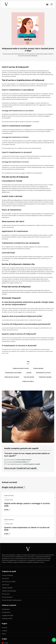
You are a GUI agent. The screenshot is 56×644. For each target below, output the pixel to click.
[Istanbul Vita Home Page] (6, 6)
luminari (29, 373)
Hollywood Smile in (28, 381)
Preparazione (6, 609)
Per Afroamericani (7, 597)
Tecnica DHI (5, 579)
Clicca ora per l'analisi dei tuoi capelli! (20, 468)
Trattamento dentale (45, 377)
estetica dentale (38, 368)
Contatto (4, 631)
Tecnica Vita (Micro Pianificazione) (12, 600)
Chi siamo (5, 628)
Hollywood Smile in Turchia (21, 368)
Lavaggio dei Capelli (8, 615)
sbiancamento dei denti (12, 377)
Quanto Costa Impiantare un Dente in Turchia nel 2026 (27, 529)
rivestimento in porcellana (13, 373)
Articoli (4, 634)
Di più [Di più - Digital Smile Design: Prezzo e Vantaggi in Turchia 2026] (7, 510)
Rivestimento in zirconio (43, 373)
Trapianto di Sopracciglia (9, 591)
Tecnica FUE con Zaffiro (9, 582)
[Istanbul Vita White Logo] (28, 549)
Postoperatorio (6, 612)
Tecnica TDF (5, 585)
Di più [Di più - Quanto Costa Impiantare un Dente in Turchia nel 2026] (7, 534)
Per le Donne (6, 594)
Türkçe (5, 643)
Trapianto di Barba (7, 588)
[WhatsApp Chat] (53, 640)
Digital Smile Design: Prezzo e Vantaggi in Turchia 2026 (27, 505)
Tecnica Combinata (7, 575)
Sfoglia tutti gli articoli (12, 487)
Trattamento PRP (7, 619)
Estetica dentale (9, 496)
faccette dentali (29, 377)
